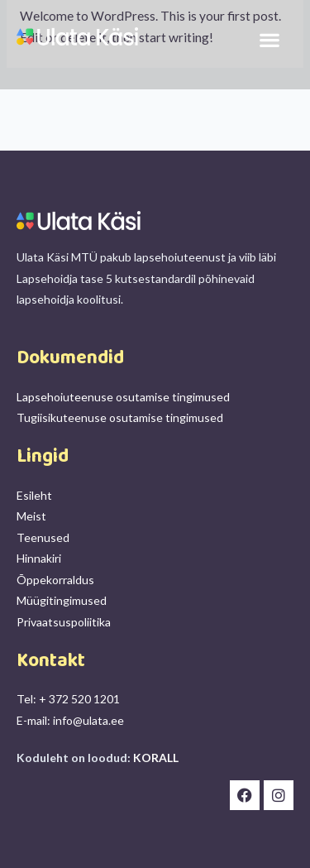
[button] (269, 40)
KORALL (156, 758)
